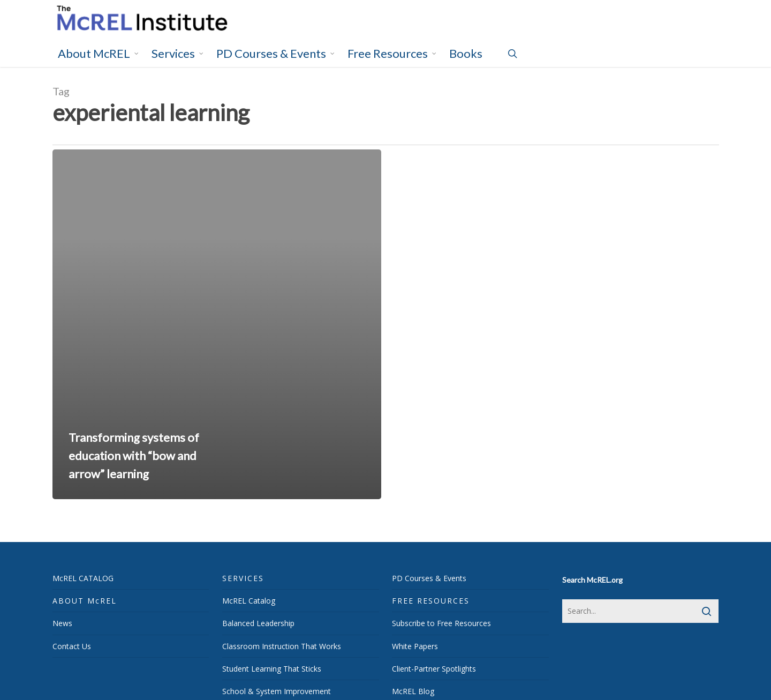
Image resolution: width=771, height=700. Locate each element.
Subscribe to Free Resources (441, 623)
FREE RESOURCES (431, 601)
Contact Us (72, 646)
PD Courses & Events (429, 578)
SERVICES (243, 578)
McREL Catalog (249, 601)
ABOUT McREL (85, 601)
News (62, 623)
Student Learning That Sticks (272, 669)
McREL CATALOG (83, 578)
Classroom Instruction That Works (282, 646)
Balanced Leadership (258, 623)
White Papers (415, 646)
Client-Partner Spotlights (434, 669)
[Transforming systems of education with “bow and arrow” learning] (217, 325)
